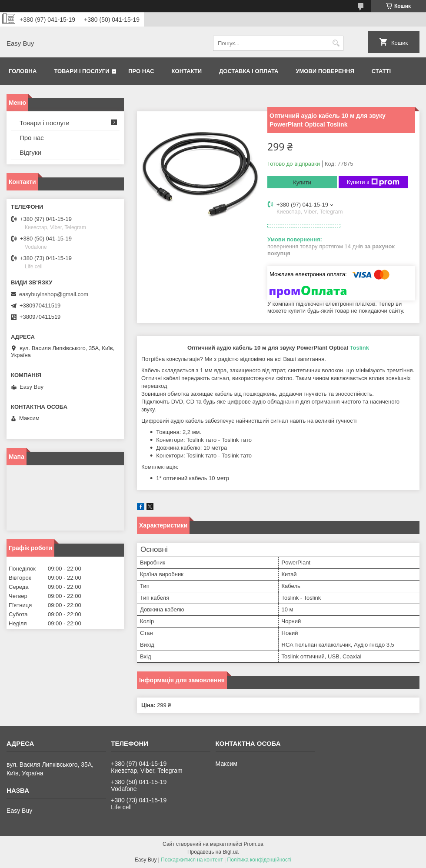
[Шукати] (336, 43)
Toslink (359, 348)
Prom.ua (254, 844)
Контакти (187, 71)
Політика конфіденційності (260, 860)
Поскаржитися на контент (192, 860)
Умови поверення (325, 71)
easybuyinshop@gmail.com (54, 294)
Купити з (373, 182)
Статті (381, 71)
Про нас (141, 71)
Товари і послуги (82, 71)
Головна (23, 71)
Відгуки (30, 152)
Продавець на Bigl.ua (213, 852)
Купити (302, 182)
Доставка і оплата (249, 71)
